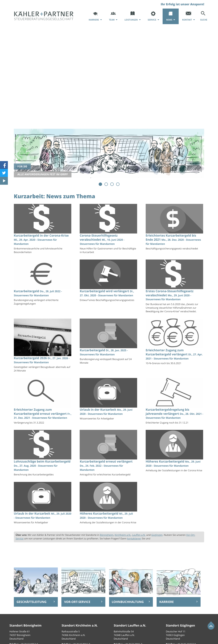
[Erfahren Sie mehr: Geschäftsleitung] (36, 602)
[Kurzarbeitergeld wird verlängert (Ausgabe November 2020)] (109, 282)
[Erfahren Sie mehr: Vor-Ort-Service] (83, 602)
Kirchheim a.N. (123, 535)
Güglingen (157, 535)
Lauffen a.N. (139, 535)
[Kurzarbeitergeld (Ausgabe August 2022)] (43, 283)
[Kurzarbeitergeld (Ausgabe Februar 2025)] (109, 343)
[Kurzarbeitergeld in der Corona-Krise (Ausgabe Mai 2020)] (43, 230)
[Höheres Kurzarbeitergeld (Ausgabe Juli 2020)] (175, 452)
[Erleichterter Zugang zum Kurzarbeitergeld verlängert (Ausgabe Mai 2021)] (175, 343)
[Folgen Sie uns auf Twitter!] (4, 173)
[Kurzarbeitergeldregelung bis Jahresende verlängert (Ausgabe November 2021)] (175, 402)
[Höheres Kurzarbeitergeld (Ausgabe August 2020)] (109, 504)
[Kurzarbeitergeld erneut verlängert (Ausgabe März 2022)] (109, 454)
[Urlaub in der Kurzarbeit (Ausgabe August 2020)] (43, 504)
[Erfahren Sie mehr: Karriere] (179, 602)
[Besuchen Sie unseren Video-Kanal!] (4, 181)
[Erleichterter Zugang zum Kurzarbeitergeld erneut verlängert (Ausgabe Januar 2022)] (43, 402)
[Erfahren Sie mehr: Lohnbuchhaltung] (131, 602)
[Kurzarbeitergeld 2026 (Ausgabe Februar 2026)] (43, 346)
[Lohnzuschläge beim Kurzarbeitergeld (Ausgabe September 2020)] (43, 454)
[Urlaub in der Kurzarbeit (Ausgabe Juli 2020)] (109, 400)
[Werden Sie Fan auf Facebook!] (4, 165)
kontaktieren (134, 539)
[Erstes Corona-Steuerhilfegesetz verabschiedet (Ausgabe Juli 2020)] (175, 287)
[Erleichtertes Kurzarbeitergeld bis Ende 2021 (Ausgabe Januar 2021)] (175, 228)
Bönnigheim (107, 535)
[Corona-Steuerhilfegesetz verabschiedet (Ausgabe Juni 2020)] (109, 230)
